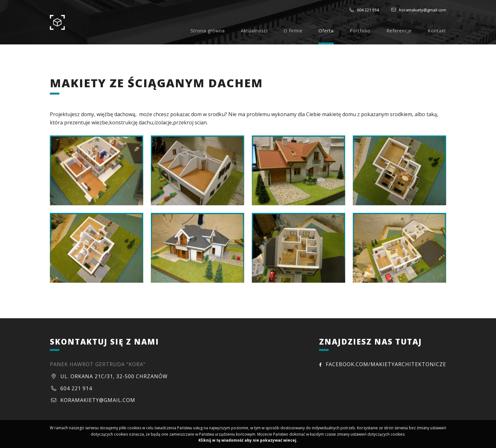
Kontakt (437, 31)
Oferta (326, 31)
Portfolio (360, 31)
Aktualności (254, 31)
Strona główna (208, 31)
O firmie (293, 31)
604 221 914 (368, 10)
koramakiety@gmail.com (423, 10)
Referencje (399, 31)
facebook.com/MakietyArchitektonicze (383, 364)
